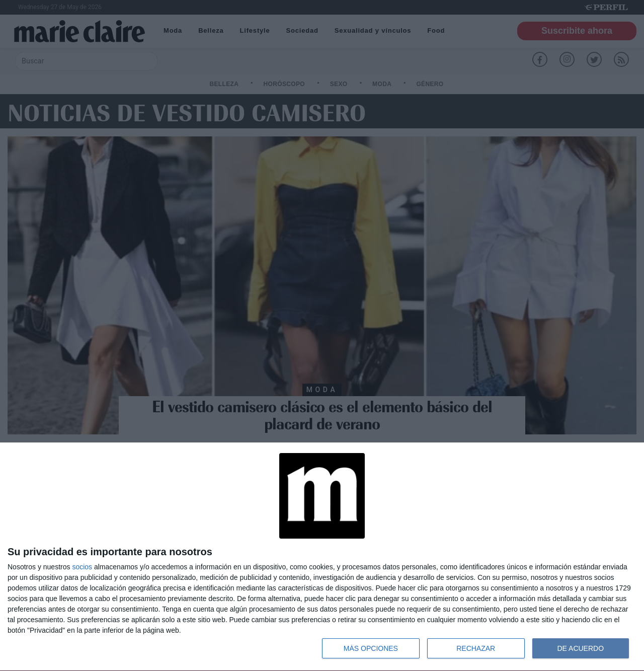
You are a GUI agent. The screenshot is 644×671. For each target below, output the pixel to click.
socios (82, 567)
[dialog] (322, 557)
